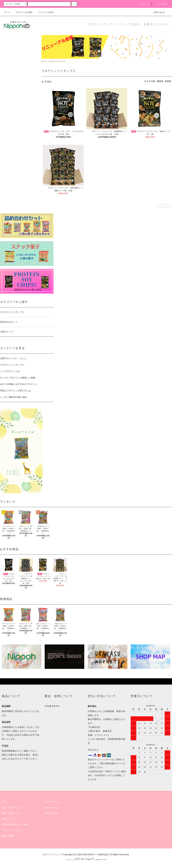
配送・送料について (12, 813)
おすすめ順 (150, 81)
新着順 (168, 81)
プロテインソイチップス (57, 61)
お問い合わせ (157, 12)
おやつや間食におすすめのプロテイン (19, 384)
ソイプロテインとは (10, 371)
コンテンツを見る (44, 12)
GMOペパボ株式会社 (98, 854)
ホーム (7, 12)
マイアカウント (52, 802)
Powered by (86, 860)
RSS (4, 836)
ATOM (11, 836)
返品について (8, 819)
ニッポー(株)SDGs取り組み (14, 397)
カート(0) (161, 4)
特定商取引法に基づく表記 (15, 824)
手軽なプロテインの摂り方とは (15, 391)
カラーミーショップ (53, 854)
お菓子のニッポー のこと (13, 358)
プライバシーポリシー (13, 830)
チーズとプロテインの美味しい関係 (18, 378)
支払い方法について (12, 807)
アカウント (142, 4)
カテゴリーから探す (22, 12)
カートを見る (51, 807)
